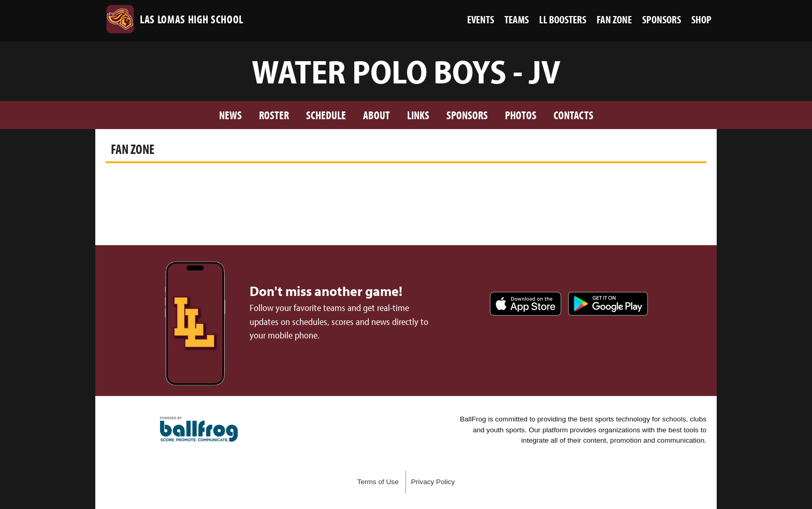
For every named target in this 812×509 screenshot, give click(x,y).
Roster (274, 115)
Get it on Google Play (608, 304)
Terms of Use (378, 482)
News (230, 115)
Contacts (574, 115)
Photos (521, 115)
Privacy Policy (433, 482)
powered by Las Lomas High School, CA (199, 429)
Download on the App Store (526, 304)
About (376, 115)
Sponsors (467, 115)
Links (418, 115)
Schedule (326, 115)
